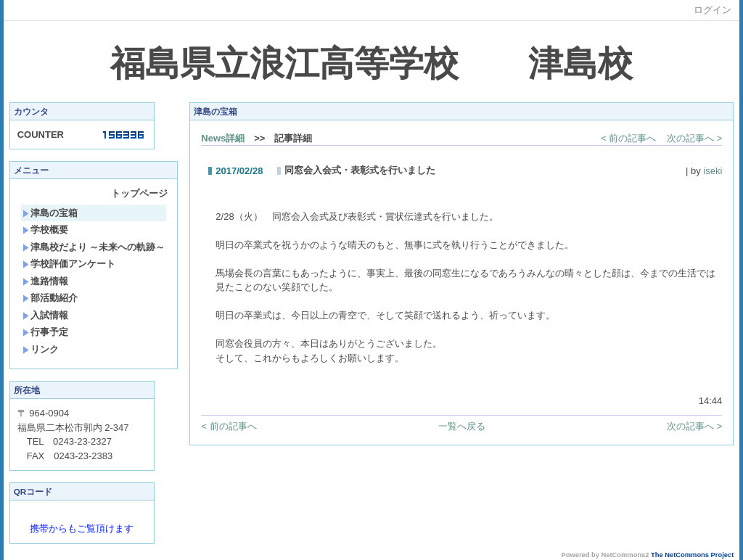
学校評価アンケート (69, 264)
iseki (713, 171)
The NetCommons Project (692, 555)
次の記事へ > (694, 138)
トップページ (139, 193)
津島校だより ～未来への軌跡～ (94, 247)
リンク (41, 349)
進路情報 (45, 281)
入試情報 (45, 315)
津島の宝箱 (50, 213)
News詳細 (223, 138)
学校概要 (45, 230)
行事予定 (45, 332)
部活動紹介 (50, 298)
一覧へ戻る (462, 426)
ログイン (713, 10)
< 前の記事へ (628, 138)
